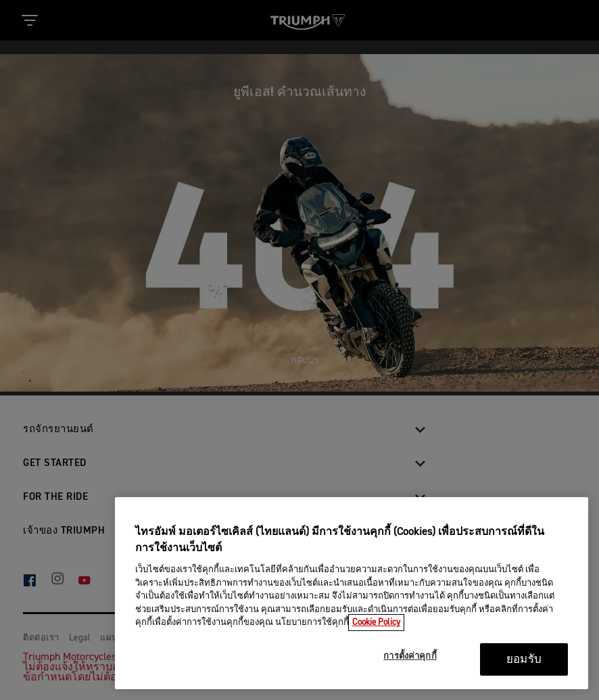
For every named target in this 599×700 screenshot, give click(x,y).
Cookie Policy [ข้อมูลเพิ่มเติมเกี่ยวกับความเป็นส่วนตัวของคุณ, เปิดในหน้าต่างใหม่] (376, 623)
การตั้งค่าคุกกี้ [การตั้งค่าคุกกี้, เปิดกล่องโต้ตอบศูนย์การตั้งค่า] (410, 656)
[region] (352, 593)
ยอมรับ (524, 660)
